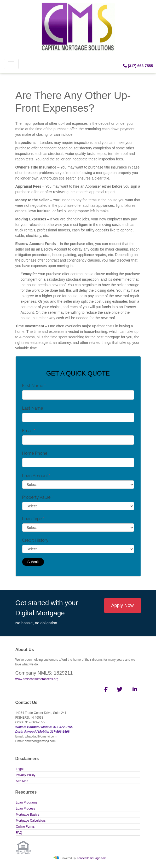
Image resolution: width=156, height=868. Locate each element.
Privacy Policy (26, 775)
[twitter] (119, 690)
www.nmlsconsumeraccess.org (37, 679)
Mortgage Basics (28, 815)
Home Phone (36, 453)
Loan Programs (27, 802)
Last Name (34, 408)
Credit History (36, 540)
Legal (20, 769)
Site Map (22, 781)
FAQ (19, 833)
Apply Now (122, 605)
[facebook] (104, 690)
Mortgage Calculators (31, 821)
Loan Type (33, 519)
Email (29, 431)
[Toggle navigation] (11, 64)
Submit (33, 562)
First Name (34, 386)
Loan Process (25, 809)
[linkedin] (134, 690)
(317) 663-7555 (138, 66)
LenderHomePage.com (92, 858)
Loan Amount (36, 476)
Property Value (38, 497)
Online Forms (25, 827)
